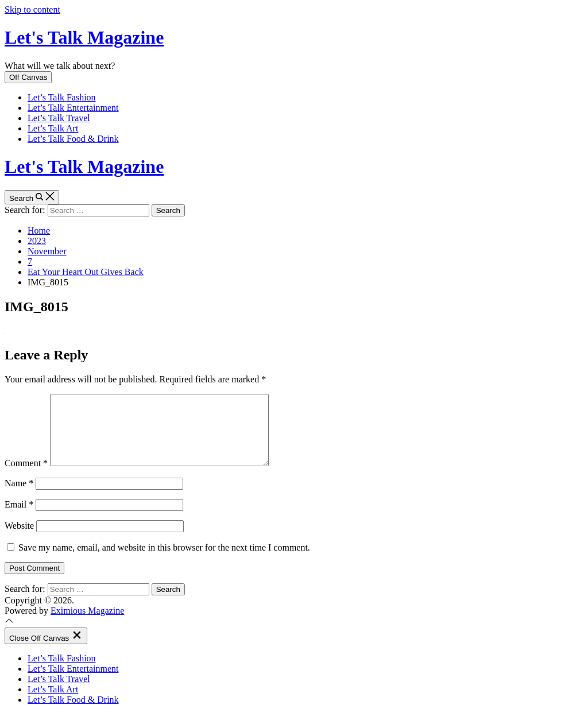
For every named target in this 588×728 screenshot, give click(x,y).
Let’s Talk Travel (59, 118)
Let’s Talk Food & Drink (73, 139)
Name (19, 497)
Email (19, 518)
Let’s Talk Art (53, 128)
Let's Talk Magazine (84, 37)
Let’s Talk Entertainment (73, 108)
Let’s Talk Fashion (62, 97)
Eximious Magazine (87, 624)
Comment (26, 477)
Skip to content (32, 9)
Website (19, 539)
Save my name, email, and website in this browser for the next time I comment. (164, 561)
